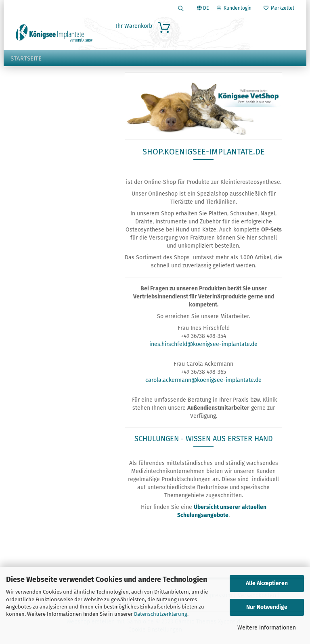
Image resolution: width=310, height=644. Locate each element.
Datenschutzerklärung (161, 614)
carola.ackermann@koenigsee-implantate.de (203, 380)
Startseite (26, 58)
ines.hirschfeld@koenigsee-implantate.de (203, 344)
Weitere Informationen (267, 628)
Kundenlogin (234, 8)
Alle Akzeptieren (267, 583)
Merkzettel (279, 8)
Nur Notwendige (267, 607)
